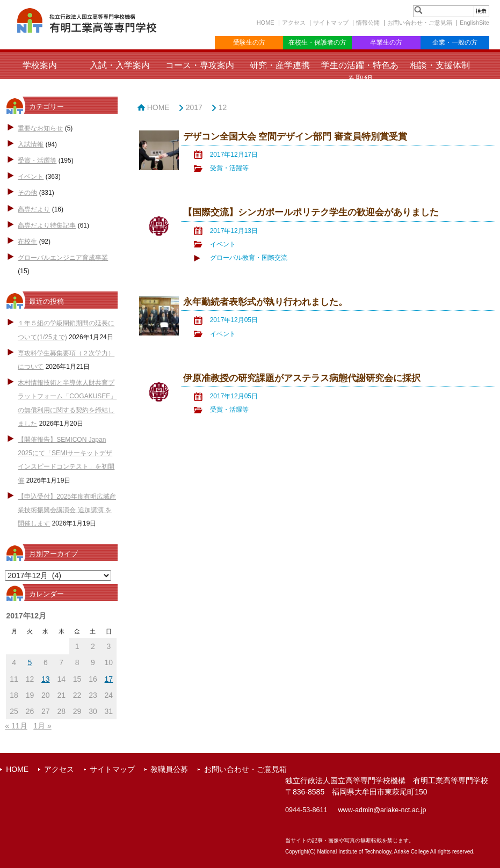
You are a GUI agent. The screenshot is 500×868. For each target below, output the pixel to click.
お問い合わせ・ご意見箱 (420, 23)
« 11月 (16, 726)
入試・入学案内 (120, 65)
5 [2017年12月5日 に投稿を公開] (30, 662)
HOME (266, 23)
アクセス (294, 23)
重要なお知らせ (40, 128)
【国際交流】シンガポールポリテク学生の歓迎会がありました (311, 212)
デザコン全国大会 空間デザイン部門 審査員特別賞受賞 (295, 137)
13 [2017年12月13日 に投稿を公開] (46, 679)
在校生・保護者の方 (317, 42)
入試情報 (31, 144)
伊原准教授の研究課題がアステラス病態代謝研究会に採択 (302, 378)
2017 (194, 107)
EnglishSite (474, 23)
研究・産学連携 (280, 65)
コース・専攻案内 (200, 65)
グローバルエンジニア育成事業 (63, 258)
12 (223, 107)
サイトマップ (331, 23)
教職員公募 (169, 769)
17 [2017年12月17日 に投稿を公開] (109, 679)
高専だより (34, 209)
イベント (31, 177)
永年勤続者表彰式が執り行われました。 (265, 302)
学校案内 (40, 65)
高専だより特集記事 (47, 225)
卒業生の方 (386, 42)
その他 (27, 193)
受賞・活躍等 (37, 161)
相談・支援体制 (440, 65)
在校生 (27, 242)
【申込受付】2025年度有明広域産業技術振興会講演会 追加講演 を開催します (67, 510)
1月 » (42, 726)
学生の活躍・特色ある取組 (360, 72)
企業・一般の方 (455, 42)
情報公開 (368, 23)
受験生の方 (249, 42)
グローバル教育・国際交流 (249, 258)
